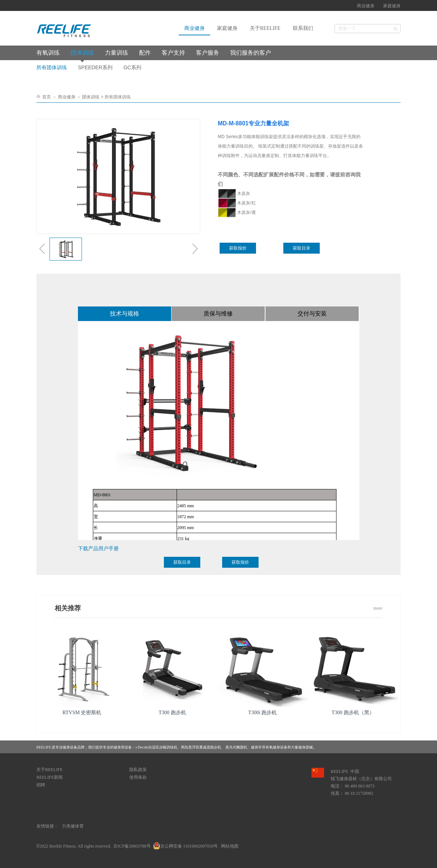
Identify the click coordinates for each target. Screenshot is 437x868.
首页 (47, 97)
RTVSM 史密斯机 (82, 713)
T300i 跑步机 (263, 713)
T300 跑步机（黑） (353, 713)
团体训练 (91, 97)
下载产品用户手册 (98, 548)
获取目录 (302, 248)
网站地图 (229, 846)
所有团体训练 (118, 97)
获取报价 (238, 248)
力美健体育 (73, 826)
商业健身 (67, 97)
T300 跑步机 (172, 713)
